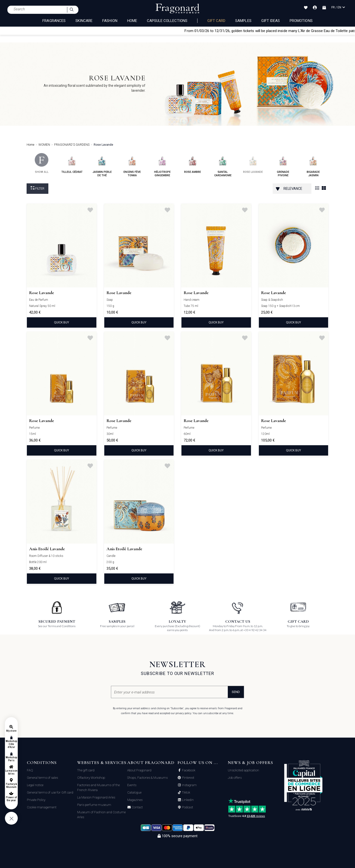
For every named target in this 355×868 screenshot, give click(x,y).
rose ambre (193, 163)
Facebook (188, 770)
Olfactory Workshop (91, 778)
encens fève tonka (132, 165)
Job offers (235, 778)
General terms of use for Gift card (50, 792)
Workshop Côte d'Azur (11, 744)
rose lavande (253, 163)
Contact (137, 807)
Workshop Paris (11, 759)
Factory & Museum (11, 786)
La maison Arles (11, 772)
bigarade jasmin (313, 165)
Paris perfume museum (94, 805)
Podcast (187, 807)
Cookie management (42, 807)
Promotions (301, 21)
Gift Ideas (271, 21)
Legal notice (35, 785)
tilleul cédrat (72, 163)
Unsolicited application (243, 770)
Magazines (135, 800)
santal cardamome (223, 165)
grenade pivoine (283, 165)
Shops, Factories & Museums (147, 778)
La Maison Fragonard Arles (96, 797)
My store (11, 731)
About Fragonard (139, 770)
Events (132, 785)
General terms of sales (42, 778)
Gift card (216, 21)
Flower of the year (11, 799)
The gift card (86, 770)
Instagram (189, 785)
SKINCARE (84, 21)
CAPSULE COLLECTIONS (167, 21)
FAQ (30, 770)
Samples (243, 21)
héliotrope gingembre (162, 165)
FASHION (110, 21)
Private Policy (36, 800)
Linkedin (187, 800)
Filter (37, 188)
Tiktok (186, 793)
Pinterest (188, 778)
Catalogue (134, 792)
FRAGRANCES (54, 21)
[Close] (353, 31)
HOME (132, 21)
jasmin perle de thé (102, 165)
